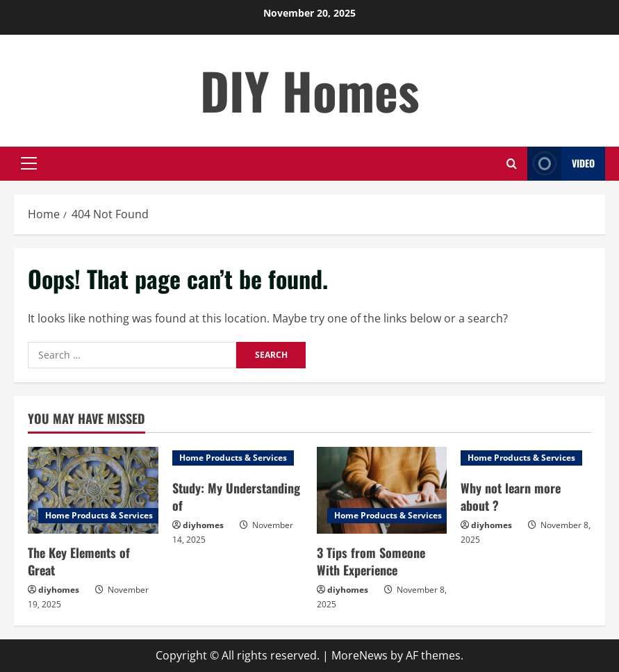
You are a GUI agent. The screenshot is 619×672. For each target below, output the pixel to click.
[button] (29, 163)
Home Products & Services (99, 515)
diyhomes (59, 590)
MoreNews (360, 655)
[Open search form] (512, 164)
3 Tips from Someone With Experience (371, 561)
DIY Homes (310, 90)
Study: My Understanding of (236, 497)
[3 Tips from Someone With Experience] (382, 490)
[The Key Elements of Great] (93, 490)
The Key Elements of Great (79, 561)
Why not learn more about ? (511, 497)
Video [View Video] (561, 164)
